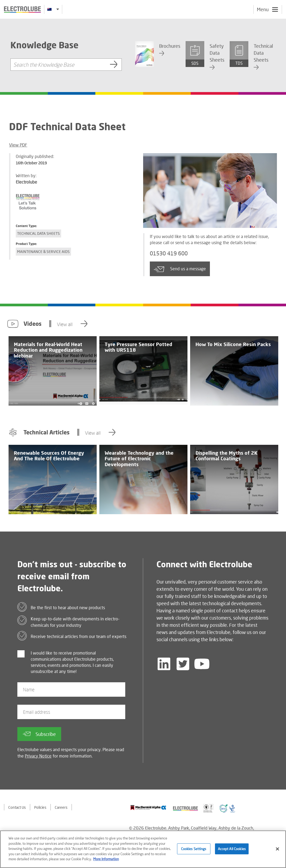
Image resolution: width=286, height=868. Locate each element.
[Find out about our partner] (148, 808)
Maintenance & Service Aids (43, 251)
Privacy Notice (38, 756)
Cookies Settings (194, 850)
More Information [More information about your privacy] (106, 860)
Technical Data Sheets (38, 233)
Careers (61, 807)
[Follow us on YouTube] (202, 664)
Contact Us (17, 807)
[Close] (277, 850)
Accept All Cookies (232, 850)
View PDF (18, 145)
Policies (40, 807)
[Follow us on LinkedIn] (164, 664)
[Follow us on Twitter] (183, 664)
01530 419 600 (169, 253)
